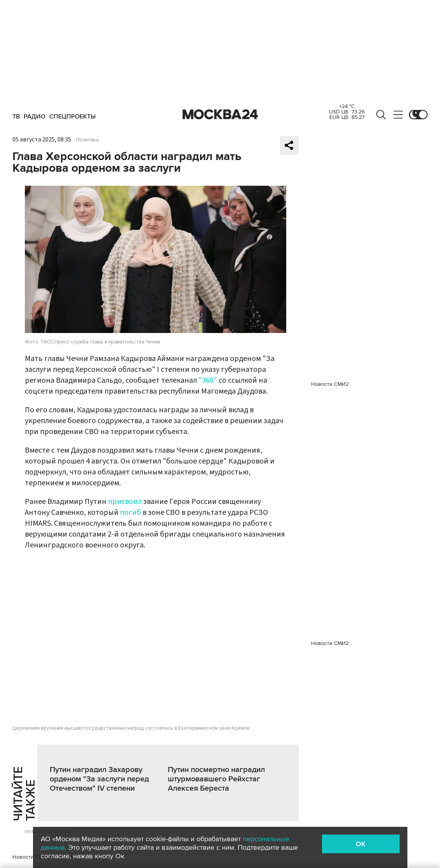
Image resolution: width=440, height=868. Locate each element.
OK (361, 844)
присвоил (125, 502)
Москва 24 (220, 115)
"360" (208, 380)
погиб (130, 512)
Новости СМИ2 (31, 857)
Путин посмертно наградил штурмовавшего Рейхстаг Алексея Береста (216, 779)
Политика (87, 140)
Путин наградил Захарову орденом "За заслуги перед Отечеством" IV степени (99, 779)
